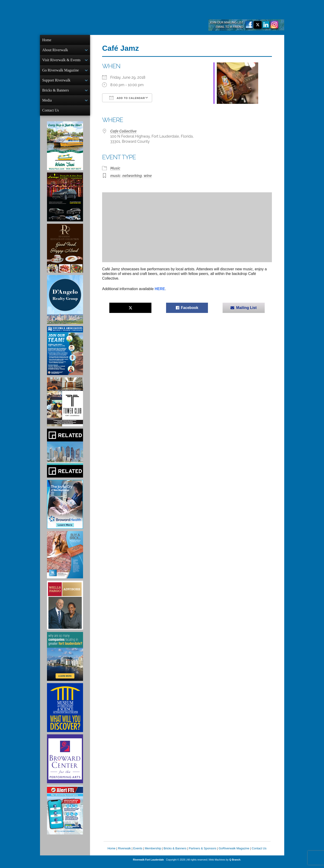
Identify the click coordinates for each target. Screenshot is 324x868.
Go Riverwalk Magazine (61, 72)
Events (138, 852)
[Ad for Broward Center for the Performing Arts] (65, 763)
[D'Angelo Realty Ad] (65, 303)
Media (47, 103)
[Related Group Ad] (65, 457)
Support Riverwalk (56, 82)
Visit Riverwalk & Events (62, 61)
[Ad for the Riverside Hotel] (65, 252)
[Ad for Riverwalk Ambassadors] (65, 354)
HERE (160, 289)
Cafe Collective (123, 131)
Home (47, 40)
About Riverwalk (55, 50)
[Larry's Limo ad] (65, 201)
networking (132, 176)
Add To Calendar (127, 98)
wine (148, 176)
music (115, 176)
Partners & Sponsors (203, 852)
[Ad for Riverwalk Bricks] (65, 558)
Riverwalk (124, 852)
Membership (153, 852)
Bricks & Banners (56, 93)
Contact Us (51, 114)
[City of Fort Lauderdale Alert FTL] (65, 814)
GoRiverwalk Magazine (234, 852)
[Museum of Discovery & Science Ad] (65, 711)
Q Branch (235, 863)
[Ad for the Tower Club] (65, 406)
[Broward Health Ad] (65, 508)
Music (115, 168)
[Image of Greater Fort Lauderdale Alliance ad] (65, 660)
